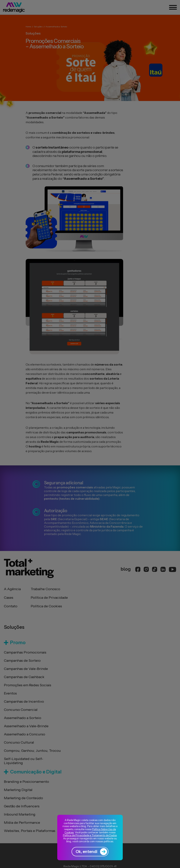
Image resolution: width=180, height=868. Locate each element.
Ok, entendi (91, 852)
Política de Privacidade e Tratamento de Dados (90, 835)
